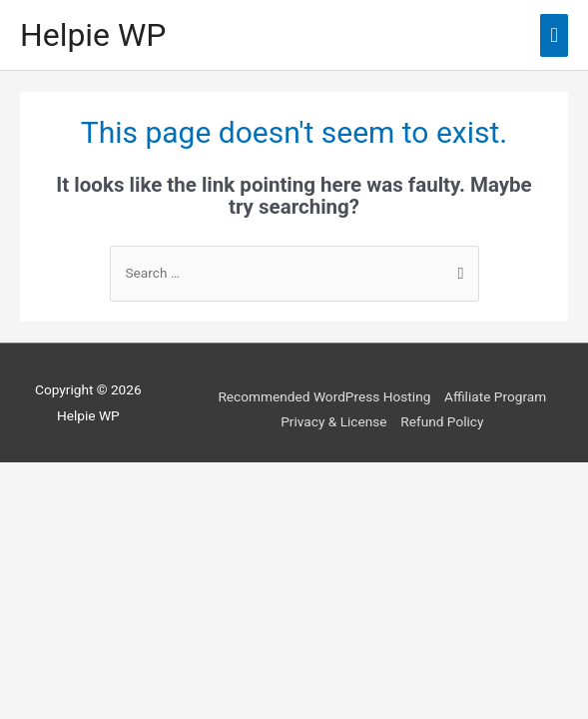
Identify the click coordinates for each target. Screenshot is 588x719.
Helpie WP (93, 35)
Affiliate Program (495, 396)
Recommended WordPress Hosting (324, 396)
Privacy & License (333, 421)
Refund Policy (442, 421)
